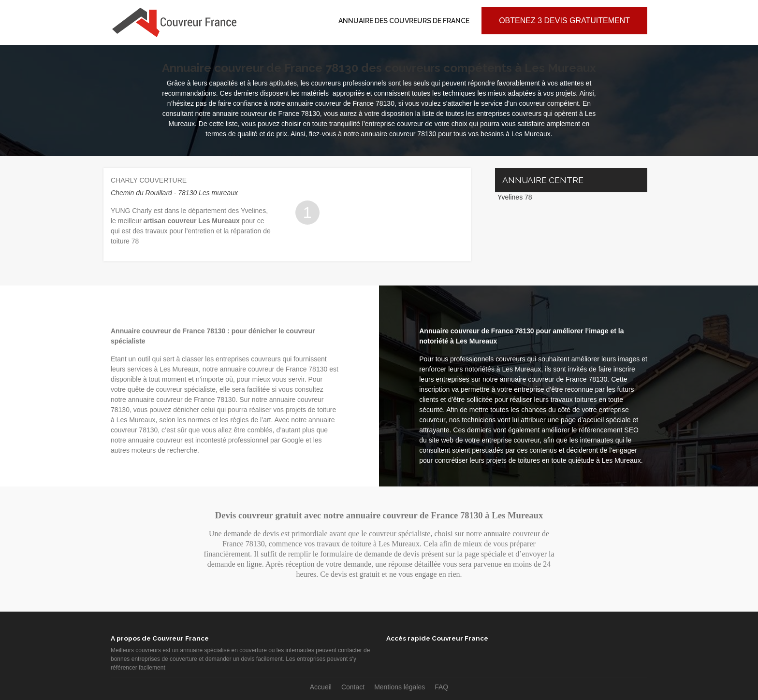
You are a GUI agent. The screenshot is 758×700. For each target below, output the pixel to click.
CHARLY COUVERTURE (149, 180)
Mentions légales (400, 687)
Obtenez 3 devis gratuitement (564, 21)
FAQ (441, 687)
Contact (353, 687)
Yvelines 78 (515, 197)
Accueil (321, 687)
